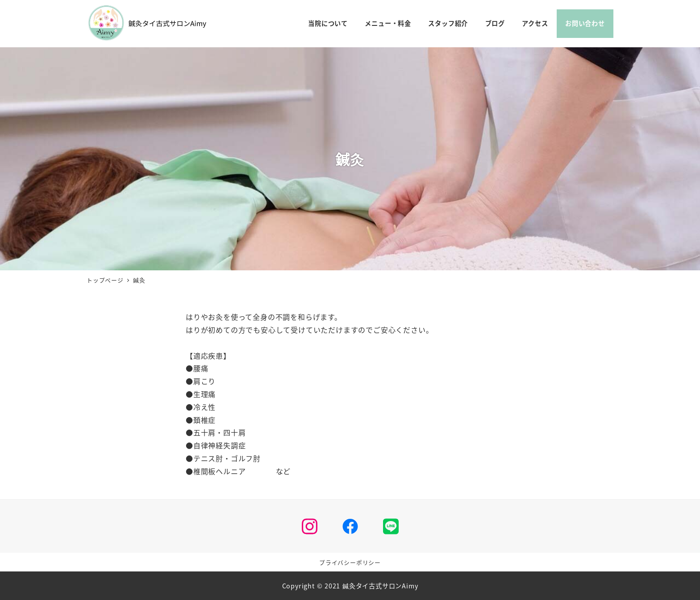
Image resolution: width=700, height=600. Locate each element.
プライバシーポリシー (350, 562)
